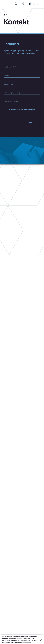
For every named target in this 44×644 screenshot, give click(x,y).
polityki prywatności (29, 109)
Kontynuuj (14, 642)
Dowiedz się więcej (25, 642)
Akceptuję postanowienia (22, 109)
